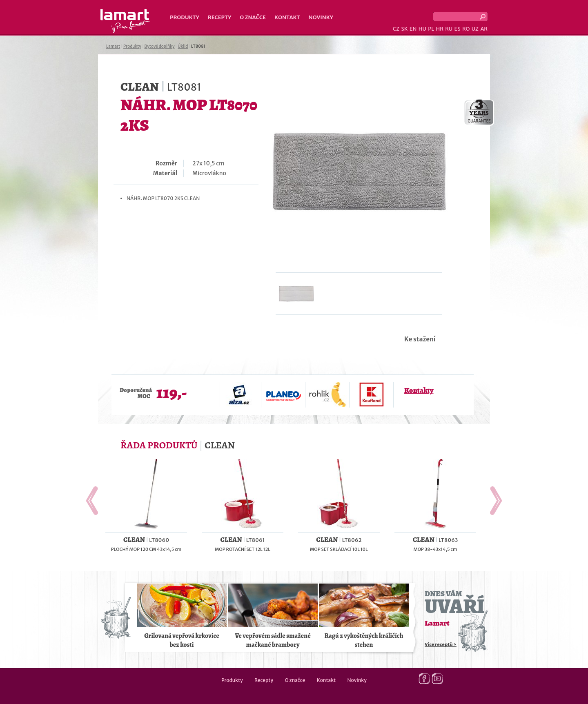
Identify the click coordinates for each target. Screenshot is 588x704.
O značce (253, 17)
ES (458, 29)
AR (484, 29)
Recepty (219, 17)
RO (466, 29)
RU (449, 29)
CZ (396, 29)
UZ (475, 29)
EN (413, 29)
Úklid (183, 46)
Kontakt (287, 17)
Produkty (185, 17)
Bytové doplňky (160, 46)
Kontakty (419, 390)
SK (404, 29)
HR (439, 29)
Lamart (125, 21)
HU (422, 29)
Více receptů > (441, 644)
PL (431, 29)
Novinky (321, 17)
